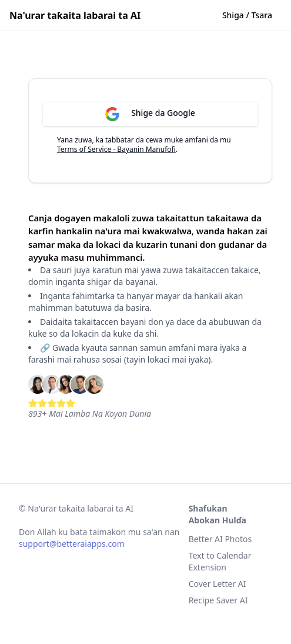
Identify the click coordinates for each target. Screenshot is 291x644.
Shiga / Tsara (247, 15)
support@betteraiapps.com (72, 544)
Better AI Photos (220, 539)
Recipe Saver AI (218, 600)
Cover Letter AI (218, 584)
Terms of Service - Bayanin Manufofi (116, 149)
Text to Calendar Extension (220, 561)
